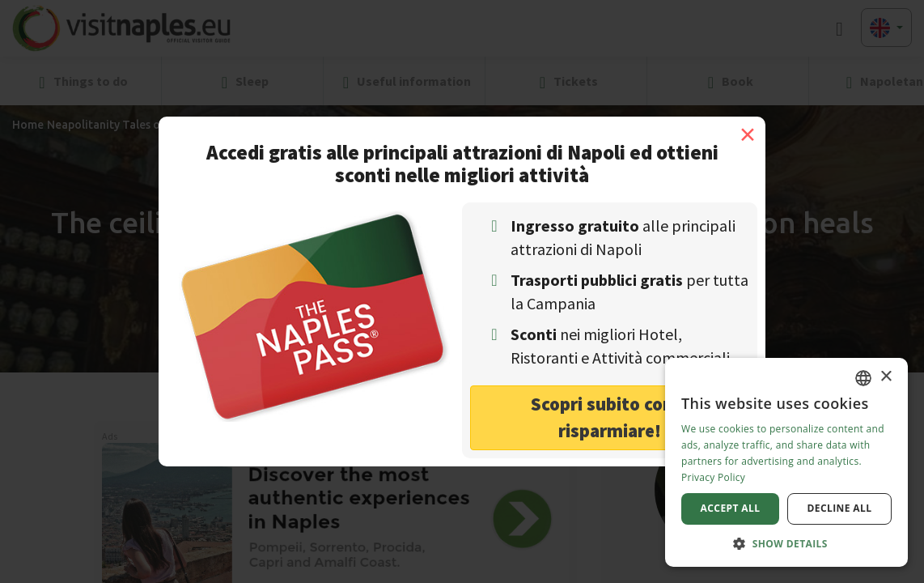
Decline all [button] (840, 508)
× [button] (886, 377)
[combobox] (863, 378)
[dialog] (786, 462)
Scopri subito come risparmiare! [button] (610, 417)
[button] (786, 543)
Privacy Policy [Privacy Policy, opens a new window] (713, 477)
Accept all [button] (731, 508)
